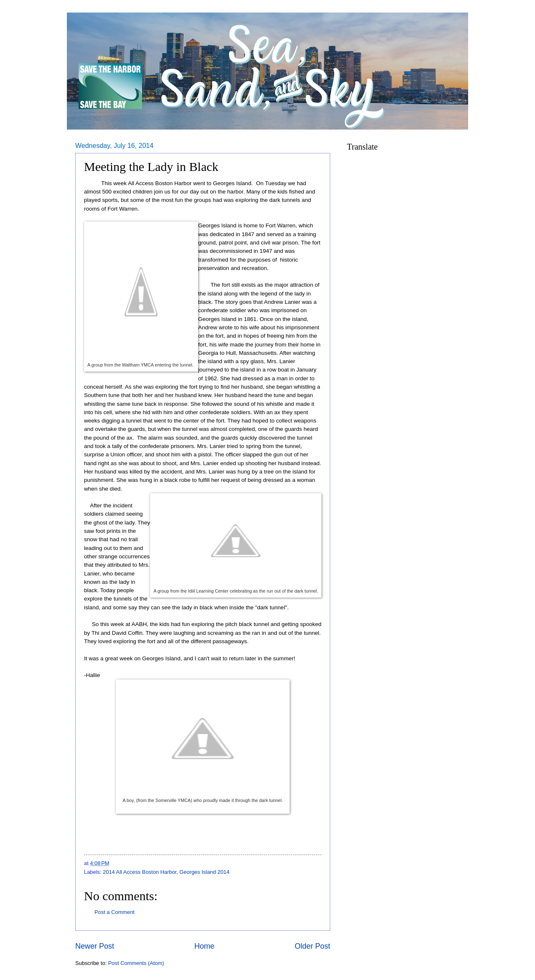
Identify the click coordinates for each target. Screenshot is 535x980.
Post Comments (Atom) (136, 963)
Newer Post (95, 946)
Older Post (312, 946)
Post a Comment (115, 912)
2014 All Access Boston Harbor (140, 872)
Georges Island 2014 (204, 872)
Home (204, 946)
